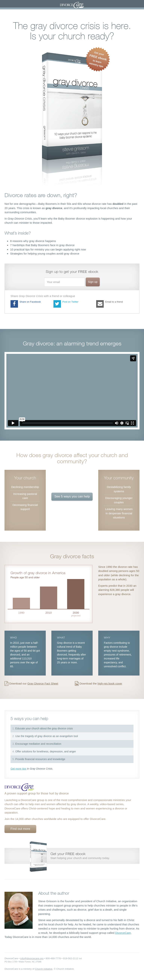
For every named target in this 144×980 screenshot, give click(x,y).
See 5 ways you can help (72, 496)
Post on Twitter (66, 304)
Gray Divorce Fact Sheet (43, 683)
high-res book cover (110, 683)
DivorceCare (123, 933)
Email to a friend (109, 304)
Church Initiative (44, 969)
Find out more (20, 829)
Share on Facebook (26, 304)
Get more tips (18, 769)
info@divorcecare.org (32, 958)
